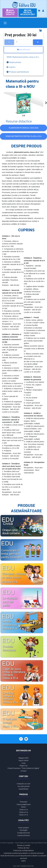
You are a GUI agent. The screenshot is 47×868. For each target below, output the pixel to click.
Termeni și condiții (23, 845)
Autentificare (23, 789)
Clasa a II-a (24, 810)
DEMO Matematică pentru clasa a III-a (24, 136)
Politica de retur (24, 848)
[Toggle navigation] (5, 23)
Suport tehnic (24, 761)
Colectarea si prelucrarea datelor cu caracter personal (24, 853)
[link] (10, 13)
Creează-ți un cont (24, 784)
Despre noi (24, 766)
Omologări (23, 830)
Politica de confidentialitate (23, 851)
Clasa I (23, 807)
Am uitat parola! (24, 786)
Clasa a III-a (24, 812)
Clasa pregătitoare (24, 804)
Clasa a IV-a (23, 815)
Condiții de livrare (23, 833)
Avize (24, 763)
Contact (23, 771)
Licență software (23, 835)
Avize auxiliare (23, 828)
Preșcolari (23, 802)
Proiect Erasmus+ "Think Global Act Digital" (23, 768)
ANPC (24, 861)
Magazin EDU (24, 758)
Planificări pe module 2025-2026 (24, 128)
